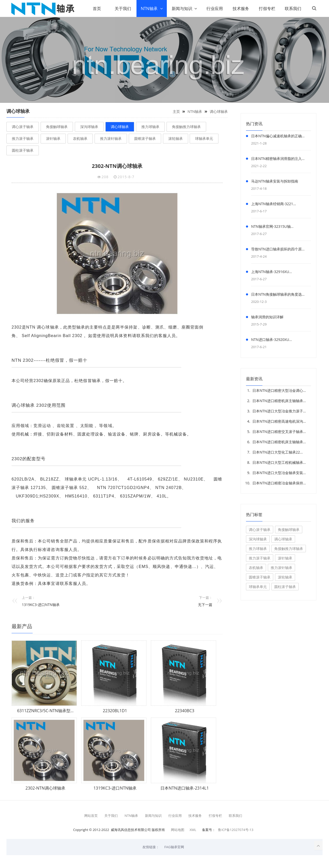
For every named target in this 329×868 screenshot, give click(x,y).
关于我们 (122, 8)
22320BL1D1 (115, 711)
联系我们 (293, 8)
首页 (96, 8)
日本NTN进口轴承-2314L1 (185, 788)
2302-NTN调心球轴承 (45, 788)
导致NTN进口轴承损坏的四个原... (278, 249)
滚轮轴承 (176, 138)
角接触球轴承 (57, 127)
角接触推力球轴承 (186, 127)
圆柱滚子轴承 (23, 150)
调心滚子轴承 (23, 127)
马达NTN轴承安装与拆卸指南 (275, 181)
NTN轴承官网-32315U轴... (272, 226)
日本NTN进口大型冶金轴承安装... (279, 473)
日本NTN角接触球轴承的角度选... (278, 294)
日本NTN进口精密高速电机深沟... (279, 421)
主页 (176, 111)
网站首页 (91, 816)
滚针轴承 (53, 138)
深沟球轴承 (89, 127)
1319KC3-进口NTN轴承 (41, 605)
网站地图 (178, 830)
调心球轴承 (219, 111)
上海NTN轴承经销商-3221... (273, 204)
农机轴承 (80, 138)
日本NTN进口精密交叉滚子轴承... (279, 432)
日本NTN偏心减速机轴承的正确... (278, 136)
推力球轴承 (150, 127)
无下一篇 (205, 605)
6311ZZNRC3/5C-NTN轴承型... (45, 711)
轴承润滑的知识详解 (267, 317)
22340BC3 (185, 711)
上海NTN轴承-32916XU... (272, 272)
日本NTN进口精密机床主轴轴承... (279, 401)
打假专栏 (266, 8)
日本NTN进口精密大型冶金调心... (279, 390)
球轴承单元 (204, 138)
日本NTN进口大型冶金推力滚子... (279, 411)
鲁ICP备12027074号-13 (236, 830)
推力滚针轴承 (111, 138)
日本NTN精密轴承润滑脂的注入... (278, 159)
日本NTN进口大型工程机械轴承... (279, 462)
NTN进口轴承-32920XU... (272, 340)
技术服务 (240, 8)
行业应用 (214, 8)
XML (193, 830)
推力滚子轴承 (23, 138)
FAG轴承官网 (174, 847)
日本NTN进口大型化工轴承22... (278, 452)
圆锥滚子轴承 (145, 138)
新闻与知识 (181, 8)
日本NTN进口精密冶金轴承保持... (279, 483)
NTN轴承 (148, 8)
